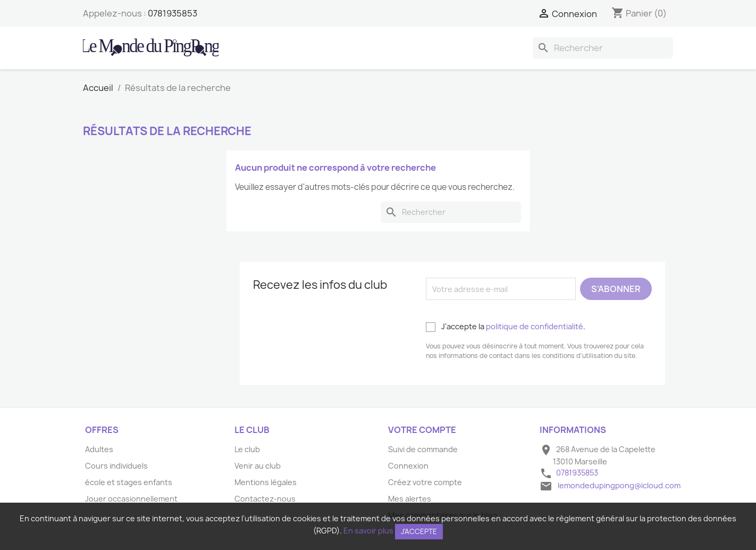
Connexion (408, 466)
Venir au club (258, 466)
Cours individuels (116, 466)
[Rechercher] (603, 48)
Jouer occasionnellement (131, 499)
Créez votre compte (425, 482)
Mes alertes (410, 499)
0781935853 (173, 13)
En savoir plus (368, 531)
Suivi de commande (423, 449)
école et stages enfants (129, 482)
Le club (247, 449)
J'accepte (419, 531)
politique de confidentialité (535, 326)
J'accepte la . (506, 327)
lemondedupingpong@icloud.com (619, 485)
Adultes (99, 449)
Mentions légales (266, 482)
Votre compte (422, 430)
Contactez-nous (265, 499)
